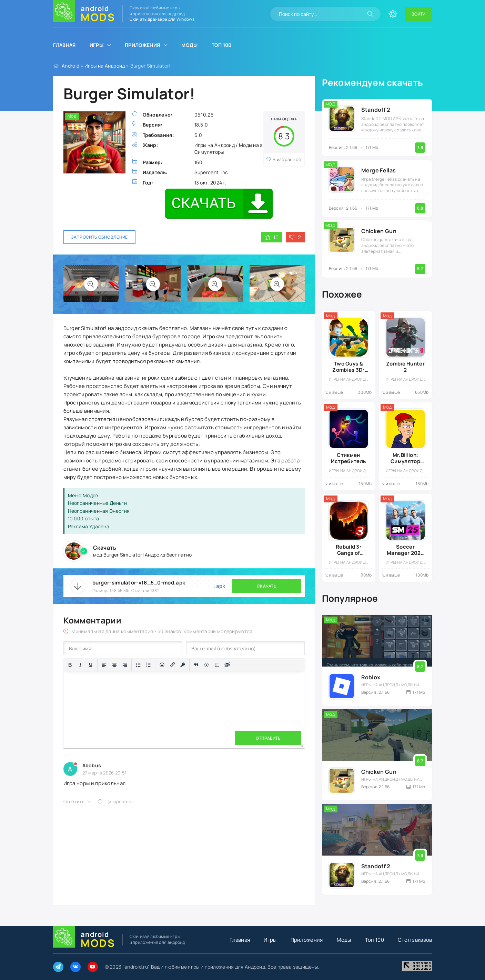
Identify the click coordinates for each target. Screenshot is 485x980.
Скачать (267, 586)
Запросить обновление (99, 237)
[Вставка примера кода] (206, 665)
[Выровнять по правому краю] (125, 665)
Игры (97, 45)
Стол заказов (415, 940)
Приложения (142, 45)
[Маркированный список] (138, 665)
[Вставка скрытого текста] (227, 665)
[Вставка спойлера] (217, 665)
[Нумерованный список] (149, 665)
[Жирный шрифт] (70, 665)
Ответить (74, 801)
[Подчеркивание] (91, 665)
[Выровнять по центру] (114, 665)
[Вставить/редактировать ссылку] (172, 665)
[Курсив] (80, 665)
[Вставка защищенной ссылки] (183, 665)
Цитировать (119, 801)
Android (70, 66)
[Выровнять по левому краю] (104, 665)
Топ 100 (222, 45)
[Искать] (370, 14)
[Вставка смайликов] (162, 665)
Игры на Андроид (105, 66)
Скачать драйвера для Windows (162, 19)
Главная (64, 45)
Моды (189, 45)
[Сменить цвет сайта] (393, 14)
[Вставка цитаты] (196, 665)
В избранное (287, 159)
